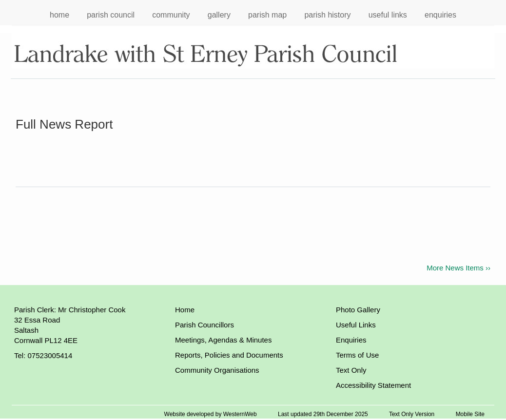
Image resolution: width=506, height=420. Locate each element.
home (59, 15)
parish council (111, 15)
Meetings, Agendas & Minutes (223, 340)
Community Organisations (217, 370)
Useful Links (356, 325)
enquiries (440, 15)
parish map (267, 15)
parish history (327, 15)
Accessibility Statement (373, 385)
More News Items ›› (458, 268)
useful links (388, 15)
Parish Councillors (204, 325)
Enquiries (351, 340)
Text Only (351, 370)
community (171, 15)
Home (185, 310)
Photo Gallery (358, 310)
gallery (219, 15)
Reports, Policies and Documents (229, 355)
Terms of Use (357, 355)
